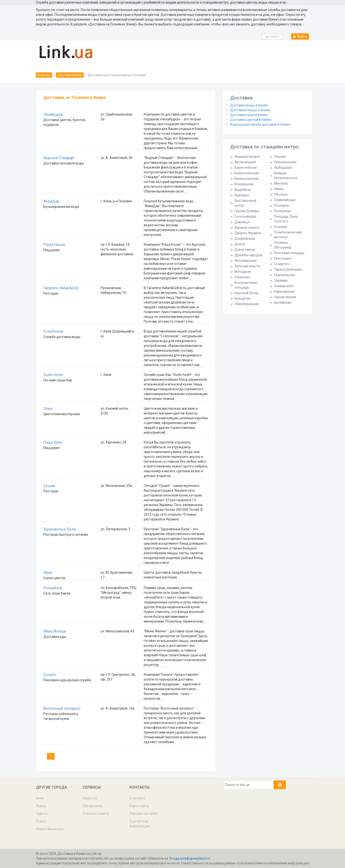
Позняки (280, 227)
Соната (49, 675)
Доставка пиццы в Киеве (250, 110)
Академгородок (247, 157)
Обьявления (92, 806)
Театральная (284, 275)
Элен (48, 409)
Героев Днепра (247, 211)
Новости (90, 798)
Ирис (48, 573)
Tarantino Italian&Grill (61, 288)
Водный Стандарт (59, 158)
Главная (44, 75)
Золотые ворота (247, 266)
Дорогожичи (245, 250)
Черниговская (285, 297)
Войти (300, 36)
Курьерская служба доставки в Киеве (260, 124)
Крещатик (243, 298)
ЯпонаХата (53, 588)
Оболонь (281, 194)
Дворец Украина (248, 233)
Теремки (281, 280)
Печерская (282, 211)
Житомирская (246, 261)
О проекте (137, 798)
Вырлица (242, 195)
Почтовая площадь (289, 253)
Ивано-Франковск (50, 829)
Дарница (242, 222)
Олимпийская (285, 200)
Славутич (281, 264)
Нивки (279, 189)
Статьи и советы (96, 814)
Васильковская (247, 179)
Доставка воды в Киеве (249, 105)
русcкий (273, 37)
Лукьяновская (285, 162)
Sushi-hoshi (53, 375)
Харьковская (284, 291)
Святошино (283, 258)
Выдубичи (243, 190)
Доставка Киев (70, 75)
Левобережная (247, 304)
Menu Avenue (55, 631)
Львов (41, 806)
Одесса (42, 814)
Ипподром (243, 272)
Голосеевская (245, 216)
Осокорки (281, 205)
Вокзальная (244, 184)
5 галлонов (53, 331)
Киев (40, 798)
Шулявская (283, 303)
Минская (281, 183)
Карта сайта (139, 806)
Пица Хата (52, 442)
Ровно (41, 821)
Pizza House (54, 245)
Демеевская (245, 239)
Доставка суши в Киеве (249, 115)
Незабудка (53, 114)
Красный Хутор (247, 293)
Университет (284, 286)
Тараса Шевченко (288, 269)
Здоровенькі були (60, 529)
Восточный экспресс (62, 708)
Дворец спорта (247, 227)
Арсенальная (245, 162)
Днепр (240, 244)
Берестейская (246, 168)
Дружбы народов (248, 255)
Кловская (242, 277)
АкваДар (51, 201)
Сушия (49, 486)
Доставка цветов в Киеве (251, 120)
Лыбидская (283, 168)
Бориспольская (247, 173)
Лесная (280, 157)
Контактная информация (140, 824)
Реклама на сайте (143, 814)
